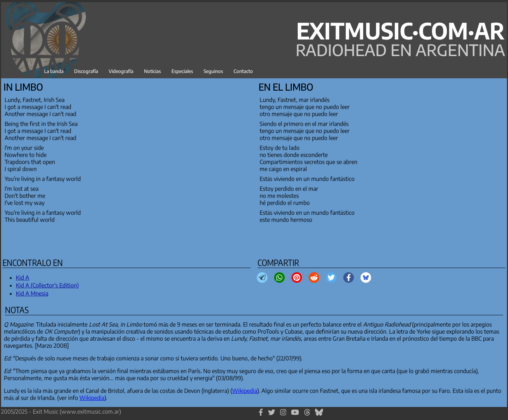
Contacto (243, 71)
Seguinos (213, 71)
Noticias (152, 71)
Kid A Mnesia (32, 293)
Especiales (182, 71)
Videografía (121, 71)
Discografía (86, 71)
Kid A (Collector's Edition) (47, 285)
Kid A (23, 278)
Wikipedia (245, 391)
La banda (54, 71)
